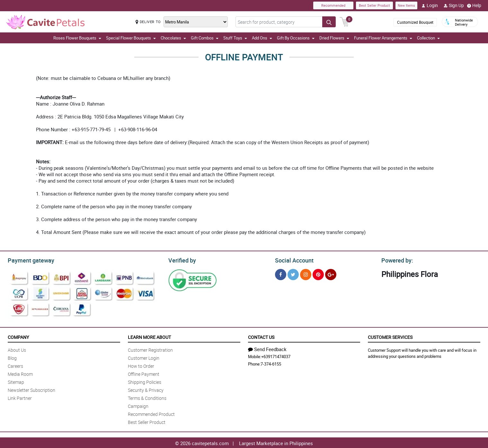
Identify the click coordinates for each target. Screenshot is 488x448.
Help (474, 5)
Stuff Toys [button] (235, 38)
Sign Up (454, 5)
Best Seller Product (374, 5)
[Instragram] (306, 274)
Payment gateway (28, 260)
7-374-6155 (271, 363)
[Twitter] (293, 274)
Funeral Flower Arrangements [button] (383, 38)
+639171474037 (276, 356)
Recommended (333, 5)
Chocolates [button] (173, 38)
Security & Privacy (146, 389)
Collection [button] (428, 38)
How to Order (141, 365)
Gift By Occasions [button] (296, 38)
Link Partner (20, 397)
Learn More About (149, 336)
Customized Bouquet (415, 22)
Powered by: (396, 260)
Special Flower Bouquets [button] (131, 38)
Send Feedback (267, 348)
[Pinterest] (318, 274)
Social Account (293, 260)
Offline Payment (144, 373)
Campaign (138, 405)
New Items (406, 5)
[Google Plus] (331, 274)
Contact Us (261, 336)
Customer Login (144, 357)
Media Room (20, 373)
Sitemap (16, 381)
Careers (15, 365)
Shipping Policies (145, 381)
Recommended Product (151, 413)
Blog (12, 357)
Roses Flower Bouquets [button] (77, 38)
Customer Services (390, 336)
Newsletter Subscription (31, 389)
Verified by (181, 260)
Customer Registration (150, 349)
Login (430, 5)
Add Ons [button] (262, 38)
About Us (17, 349)
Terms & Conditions (147, 397)
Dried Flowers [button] (334, 38)
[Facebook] (281, 274)
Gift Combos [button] (205, 38)
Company (18, 336)
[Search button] (329, 22)
